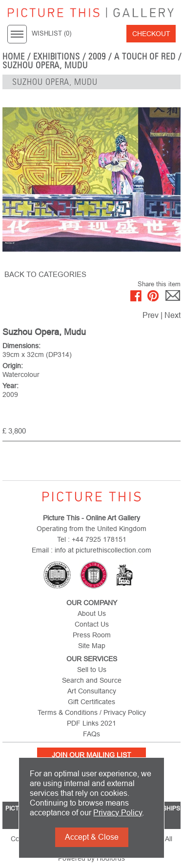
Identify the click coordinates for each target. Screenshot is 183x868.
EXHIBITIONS (57, 57)
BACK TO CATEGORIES (45, 274)
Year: (10, 386)
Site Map (92, 646)
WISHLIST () (51, 34)
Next (173, 315)
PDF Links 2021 (91, 723)
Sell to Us (92, 670)
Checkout (151, 34)
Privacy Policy (118, 813)
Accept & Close (92, 837)
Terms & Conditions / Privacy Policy (92, 712)
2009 (97, 57)
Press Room (92, 635)
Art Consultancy (92, 691)
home (14, 57)
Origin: (13, 366)
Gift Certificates (91, 702)
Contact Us (92, 624)
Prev (151, 315)
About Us (92, 613)
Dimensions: (21, 346)
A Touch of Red (145, 57)
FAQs (91, 734)
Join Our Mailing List (91, 755)
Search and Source (92, 680)
